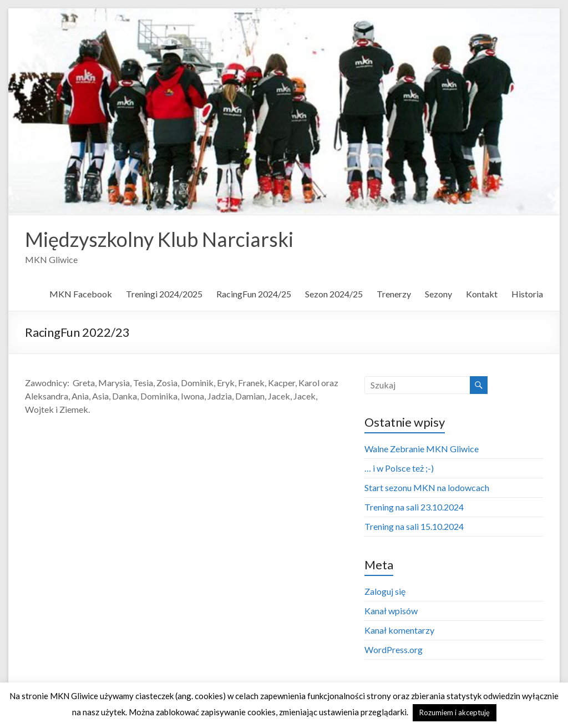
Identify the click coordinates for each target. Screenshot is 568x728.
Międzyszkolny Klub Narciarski (159, 239)
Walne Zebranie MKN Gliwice (422, 449)
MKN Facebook (81, 294)
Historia (527, 294)
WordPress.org (394, 649)
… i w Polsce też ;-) (399, 468)
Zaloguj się (385, 591)
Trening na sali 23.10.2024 (414, 507)
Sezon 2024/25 (334, 294)
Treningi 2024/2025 (164, 294)
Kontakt (482, 294)
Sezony (438, 294)
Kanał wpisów (391, 611)
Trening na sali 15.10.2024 (414, 526)
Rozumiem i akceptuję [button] (455, 712)
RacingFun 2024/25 (254, 294)
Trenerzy (394, 294)
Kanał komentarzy (399, 630)
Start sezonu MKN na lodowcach (427, 487)
